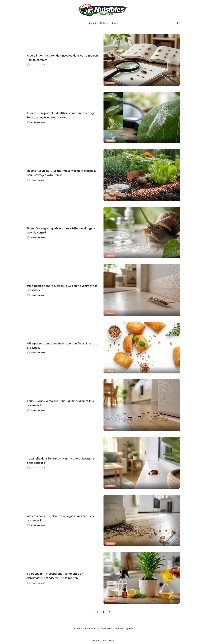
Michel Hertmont (38, 65)
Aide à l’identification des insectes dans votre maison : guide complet (60, 57)
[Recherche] (178, 23)
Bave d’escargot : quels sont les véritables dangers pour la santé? (63, 230)
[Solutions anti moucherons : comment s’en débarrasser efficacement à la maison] (142, 578)
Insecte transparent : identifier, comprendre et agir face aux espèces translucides (58, 115)
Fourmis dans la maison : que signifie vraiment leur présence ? (58, 403)
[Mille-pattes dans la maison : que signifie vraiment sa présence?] (142, 290)
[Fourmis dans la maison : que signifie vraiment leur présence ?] (142, 405)
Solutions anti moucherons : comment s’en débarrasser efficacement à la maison (59, 576)
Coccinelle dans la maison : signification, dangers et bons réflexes (61, 460)
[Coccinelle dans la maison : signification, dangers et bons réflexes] (142, 463)
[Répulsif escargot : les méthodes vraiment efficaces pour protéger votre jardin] (142, 175)
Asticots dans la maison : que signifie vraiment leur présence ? (58, 518)
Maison (111, 83)
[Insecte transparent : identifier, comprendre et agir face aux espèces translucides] (142, 117)
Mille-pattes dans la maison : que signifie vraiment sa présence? (61, 288)
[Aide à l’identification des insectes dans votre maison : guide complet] (142, 60)
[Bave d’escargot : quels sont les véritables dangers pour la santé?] (142, 233)
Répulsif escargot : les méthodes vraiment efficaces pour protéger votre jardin (60, 173)
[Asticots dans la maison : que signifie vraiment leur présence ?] (142, 520)
